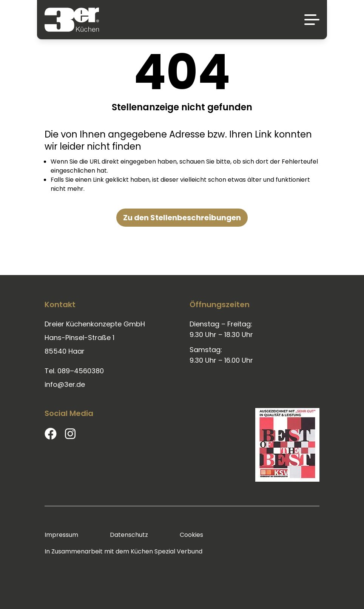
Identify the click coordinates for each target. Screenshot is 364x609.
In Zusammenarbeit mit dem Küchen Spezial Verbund (123, 551)
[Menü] (312, 20)
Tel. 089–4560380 (74, 371)
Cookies (191, 535)
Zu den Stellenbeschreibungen (182, 218)
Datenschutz (129, 535)
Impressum (61, 535)
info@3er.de (65, 384)
